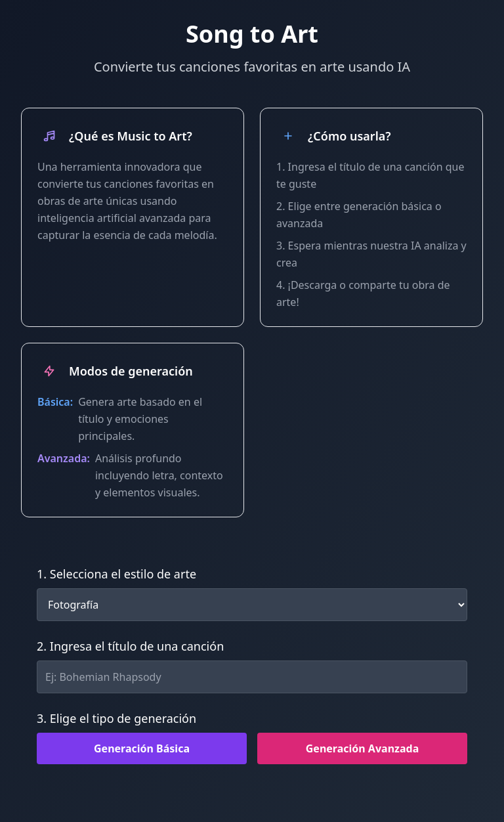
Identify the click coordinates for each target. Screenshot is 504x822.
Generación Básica (142, 748)
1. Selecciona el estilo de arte (116, 574)
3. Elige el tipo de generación (116, 718)
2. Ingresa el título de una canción (130, 646)
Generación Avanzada (362, 748)
